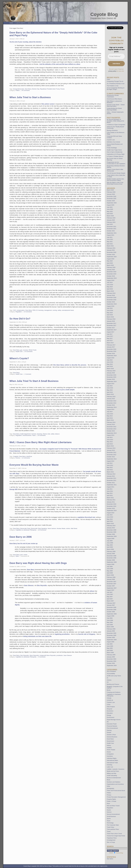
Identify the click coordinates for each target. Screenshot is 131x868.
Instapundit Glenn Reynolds (48, 655)
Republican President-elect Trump (50, 89)
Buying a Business (112, 130)
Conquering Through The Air (115, 81)
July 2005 (110, 644)
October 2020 (111, 255)
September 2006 (112, 614)
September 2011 (112, 485)
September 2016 (112, 356)
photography (110, 788)
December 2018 (112, 297)
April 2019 (110, 289)
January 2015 (111, 399)
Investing (109, 765)
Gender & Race (111, 735)
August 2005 (111, 642)
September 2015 (112, 381)
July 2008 (110, 567)
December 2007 (112, 582)
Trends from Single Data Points (116, 836)
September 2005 (112, 640)
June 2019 (110, 285)
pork (21, 555)
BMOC (30, 23)
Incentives (110, 756)
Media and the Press (113, 771)
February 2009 (111, 551)
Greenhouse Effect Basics (114, 99)
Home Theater (111, 750)
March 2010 (110, 523)
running (55, 310)
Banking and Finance (113, 684)
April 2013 (110, 444)
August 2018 (111, 306)
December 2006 (112, 607)
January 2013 (111, 450)
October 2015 (111, 379)
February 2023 (111, 222)
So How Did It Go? (20, 319)
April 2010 (110, 521)
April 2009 (110, 547)
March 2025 (110, 216)
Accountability (111, 674)
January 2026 (111, 194)
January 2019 (111, 295)
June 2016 (110, 362)
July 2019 (110, 282)
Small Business (27, 435)
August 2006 (111, 616)
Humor (109, 752)
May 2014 (110, 416)
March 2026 (110, 190)
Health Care (19, 351)
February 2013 (111, 448)
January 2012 (111, 476)
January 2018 (111, 321)
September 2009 (112, 536)
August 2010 (111, 513)
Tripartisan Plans (112, 838)
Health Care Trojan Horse (114, 150)
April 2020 (110, 263)
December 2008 (112, 556)
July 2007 (110, 592)
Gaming (109, 730)
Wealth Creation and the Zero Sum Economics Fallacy (115, 180)
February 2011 (111, 500)
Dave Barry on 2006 (21, 537)
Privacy (109, 795)
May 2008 (110, 571)
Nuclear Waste (61, 528)
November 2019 (112, 274)
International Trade (112, 763)
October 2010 (111, 508)
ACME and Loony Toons (114, 676)
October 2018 (111, 302)
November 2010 (112, 506)
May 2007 (110, 597)
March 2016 (110, 369)
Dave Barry (28, 89)
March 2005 (110, 653)
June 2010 (110, 517)
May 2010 (110, 519)
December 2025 (112, 196)
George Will (14, 489)
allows (92, 591)
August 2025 (111, 205)
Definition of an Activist (113, 142)
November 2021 (112, 229)
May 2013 (110, 442)
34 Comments (26, 90)
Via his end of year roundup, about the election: (26, 42)
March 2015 (110, 394)
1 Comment (28, 374)
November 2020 (112, 252)
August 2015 (111, 384)
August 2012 (111, 461)
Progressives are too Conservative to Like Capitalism (116, 163)
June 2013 (110, 440)
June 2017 (110, 336)
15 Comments (42, 435)
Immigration (110, 754)
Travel (109, 831)
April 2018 (110, 315)
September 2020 (112, 257)
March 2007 (110, 601)
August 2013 (111, 435)
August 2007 (111, 590)
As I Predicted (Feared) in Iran (116, 84)
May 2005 (110, 648)
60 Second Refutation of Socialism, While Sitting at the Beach (115, 121)
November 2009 (112, 532)
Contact (66, 23)
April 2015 (110, 392)
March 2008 (110, 575)
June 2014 (110, 414)
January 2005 (111, 657)
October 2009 (111, 534)
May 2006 (110, 622)
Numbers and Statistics (114, 782)
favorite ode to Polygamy (87, 634)
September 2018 (112, 304)
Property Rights (111, 799)
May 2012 (110, 467)
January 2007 (111, 605)
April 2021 (110, 244)
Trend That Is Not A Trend (114, 834)
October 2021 (111, 231)
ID (37, 310)
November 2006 (112, 610)
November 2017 (112, 325)
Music (109, 780)
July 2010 (110, 515)
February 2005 (111, 655)
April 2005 (110, 650)
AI (107, 678)
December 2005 (112, 633)
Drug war (110, 709)
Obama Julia (46, 434)
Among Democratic (18, 89)
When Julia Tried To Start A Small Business (34, 381)
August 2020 (111, 259)
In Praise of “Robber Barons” (115, 156)
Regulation (19, 312)
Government (110, 741)
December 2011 (112, 478)
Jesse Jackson (52, 528)
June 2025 (110, 209)
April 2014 (110, 418)
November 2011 (112, 480)
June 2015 (110, 388)
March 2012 (110, 472)
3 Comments (42, 657)
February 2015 (111, 397)
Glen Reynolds (42, 585)
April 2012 (110, 470)
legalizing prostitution (62, 634)
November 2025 (112, 199)
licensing (41, 310)
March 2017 (110, 343)
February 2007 (111, 603)
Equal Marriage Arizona (114, 720)
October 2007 (111, 586)
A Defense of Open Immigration (116, 125)
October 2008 (111, 560)
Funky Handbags (112, 148)
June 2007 (110, 594)
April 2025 (110, 214)
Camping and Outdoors (114, 692)
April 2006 (110, 625)
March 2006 (110, 627)
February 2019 (111, 293)
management (48, 310)
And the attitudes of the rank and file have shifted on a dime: (60, 64)
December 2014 (112, 401)
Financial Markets (112, 726)
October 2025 (111, 201)
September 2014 (112, 407)
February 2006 (111, 629)
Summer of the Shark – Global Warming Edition (116, 105)
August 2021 (111, 235)
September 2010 (112, 511)
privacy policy (112, 71)
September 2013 (112, 433)
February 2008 (111, 577)
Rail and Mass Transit (113, 806)
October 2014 (111, 405)
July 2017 (110, 334)
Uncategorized (111, 840)
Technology (110, 823)
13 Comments (28, 312)
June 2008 (110, 569)
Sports (109, 819)
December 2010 (112, 504)
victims (68, 528)
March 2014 (110, 420)
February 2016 (111, 371)
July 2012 (110, 463)
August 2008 (111, 564)
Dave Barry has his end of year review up (24, 543)
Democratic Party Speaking (39, 528)
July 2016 (110, 360)
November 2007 (112, 584)
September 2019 (112, 278)
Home (11, 23)
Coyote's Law (111, 702)
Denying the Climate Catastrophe (113, 96)
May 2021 (110, 242)
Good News (110, 739)
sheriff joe (29, 456)
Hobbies (109, 748)
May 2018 (110, 313)
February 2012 (111, 474)
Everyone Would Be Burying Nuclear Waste (34, 465)
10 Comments (28, 351)
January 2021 (111, 250)
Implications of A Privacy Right (116, 154)
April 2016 (110, 366)
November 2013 (112, 429)
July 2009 (110, 541)
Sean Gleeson (29, 585)
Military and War (112, 773)
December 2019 (112, 272)
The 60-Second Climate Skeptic (116, 173)
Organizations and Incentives (115, 784)
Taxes (34, 435)
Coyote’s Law (111, 140)
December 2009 (112, 530)
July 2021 (110, 237)
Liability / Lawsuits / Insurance (116, 769)
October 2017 (111, 328)
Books (109, 690)
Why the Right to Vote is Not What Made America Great (115, 183)
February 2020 (111, 267)
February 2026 (111, 192)
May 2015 (110, 390)
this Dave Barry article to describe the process (70, 365)
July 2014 (110, 412)
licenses (34, 434)
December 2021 (112, 227)
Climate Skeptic (20, 23)
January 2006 (111, 631)
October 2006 (111, 612)
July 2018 (110, 308)
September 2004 (112, 665)
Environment (111, 717)
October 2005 (111, 637)
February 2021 (111, 248)
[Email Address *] (116, 56)
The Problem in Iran (113, 86)
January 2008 (111, 579)
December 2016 (112, 349)
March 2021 (110, 246)
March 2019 (110, 291)
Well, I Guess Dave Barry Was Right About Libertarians (41, 442)
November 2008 (112, 558)
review (25, 555)
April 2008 (110, 573)
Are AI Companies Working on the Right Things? (116, 89)
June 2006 (110, 620)
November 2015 (112, 377)
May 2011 (110, 493)
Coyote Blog (104, 14)
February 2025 (111, 218)
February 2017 (111, 345)
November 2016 (112, 351)
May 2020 (110, 261)
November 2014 (112, 403)
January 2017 (111, 347)
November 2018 (112, 300)
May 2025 (110, 211)
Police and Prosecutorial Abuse (116, 791)
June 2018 (110, 310)
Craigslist (16, 456)
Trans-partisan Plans (113, 829)
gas (21, 350)
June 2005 (110, 646)
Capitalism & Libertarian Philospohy (26, 530)
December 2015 (112, 375)
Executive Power (112, 724)
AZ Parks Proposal (54, 23)
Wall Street (74, 528)
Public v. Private (112, 801)
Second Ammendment (113, 814)
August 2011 (111, 487)
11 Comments (26, 458)
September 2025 (112, 203)
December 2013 (112, 427)
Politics (18, 90)
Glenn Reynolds (34, 655)
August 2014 (111, 409)
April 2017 (110, 341)
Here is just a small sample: (66, 390)
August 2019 (111, 280)
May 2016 (110, 364)
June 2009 (110, 543)
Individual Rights (112, 758)
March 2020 (110, 265)
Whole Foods (33, 350)
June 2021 (110, 239)
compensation (21, 310)
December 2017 (112, 323)
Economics (110, 711)
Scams (109, 810)
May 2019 (110, 287)
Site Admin (110, 859)
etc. (108, 722)
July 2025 (110, 207)
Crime (109, 705)
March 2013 (110, 446)
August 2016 (111, 358)
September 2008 (112, 562)
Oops (108, 79)
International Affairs (112, 760)
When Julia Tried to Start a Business (30, 97)
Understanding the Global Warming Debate (114, 109)
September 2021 (112, 233)
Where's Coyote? (19, 358)
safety (59, 310)
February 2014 (111, 422)
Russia (62, 89)
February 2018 (111, 319)
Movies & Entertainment (114, 778)
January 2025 (111, 220)
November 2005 (112, 635)
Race (108, 803)
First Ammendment (112, 728)
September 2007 (112, 588)
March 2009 (110, 549)
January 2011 (111, 502)
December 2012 (112, 452)
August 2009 (111, 539)
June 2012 (110, 465)
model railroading (112, 775)
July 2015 (110, 386)
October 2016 (111, 353)
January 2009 (111, 554)
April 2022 (110, 224)
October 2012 (111, 457)
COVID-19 (110, 700)
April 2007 (110, 599)
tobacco (57, 434)
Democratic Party (25, 528)
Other (17, 556)
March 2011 (110, 498)
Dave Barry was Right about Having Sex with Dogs (38, 563)
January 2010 (111, 528)
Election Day (36, 89)
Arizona (18, 458)
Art (108, 682)
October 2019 (111, 276)
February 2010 (111, 526)
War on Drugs (111, 842)
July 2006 (110, 618)
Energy (109, 715)
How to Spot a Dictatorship (115, 152)
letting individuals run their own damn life (37, 636)
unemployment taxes (68, 310)
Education (110, 713)
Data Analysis (111, 707)
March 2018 (110, 317)
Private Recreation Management (116, 797)
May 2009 (110, 545)
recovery (26, 350)
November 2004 (112, 661)
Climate (109, 698)
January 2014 (111, 424)
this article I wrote (48, 104)
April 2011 (110, 495)
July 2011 (110, 489)
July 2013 (110, 437)
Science (109, 812)
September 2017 (112, 330)
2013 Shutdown (111, 671)
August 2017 (111, 332)
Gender (109, 732)
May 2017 (110, 338)
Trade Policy (110, 827)
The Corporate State (113, 825)
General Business (112, 737)
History (109, 745)
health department (25, 434)
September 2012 (112, 459)
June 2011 (110, 491)
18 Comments (42, 530)
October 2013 (111, 431)
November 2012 (112, 455)
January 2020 (111, 270)
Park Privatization (40, 23)
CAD (14, 310)
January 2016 (111, 373)
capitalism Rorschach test (86, 517)
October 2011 (111, 483)
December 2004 (112, 659)
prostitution (60, 655)
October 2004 (111, 663)
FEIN (34, 310)
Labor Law (110, 767)
